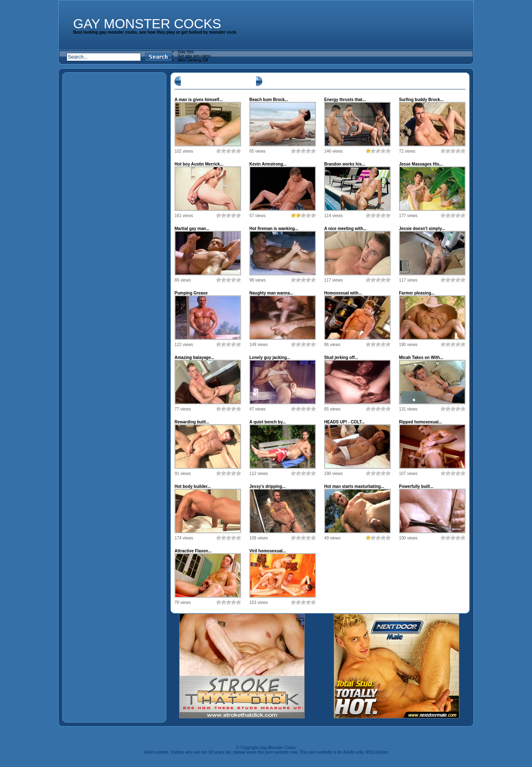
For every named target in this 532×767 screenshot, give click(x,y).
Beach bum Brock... (269, 100)
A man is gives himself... (199, 100)
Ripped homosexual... (420, 422)
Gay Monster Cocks (147, 24)
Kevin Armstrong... (268, 164)
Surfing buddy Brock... (421, 100)
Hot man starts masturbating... (354, 486)
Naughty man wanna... (271, 293)
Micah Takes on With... (421, 358)
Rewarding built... (192, 422)
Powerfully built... (416, 486)
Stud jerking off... (341, 358)
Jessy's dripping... (267, 486)
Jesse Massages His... (421, 164)
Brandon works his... (345, 164)
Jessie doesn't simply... (422, 229)
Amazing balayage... (195, 358)
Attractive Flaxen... (193, 551)
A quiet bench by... (268, 422)
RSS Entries (377, 752)
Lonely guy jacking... (270, 358)
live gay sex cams (194, 56)
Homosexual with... (343, 293)
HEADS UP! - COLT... (345, 422)
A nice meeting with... (345, 229)
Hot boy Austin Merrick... (199, 164)
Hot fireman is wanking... (274, 229)
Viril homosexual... (268, 551)
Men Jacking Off (193, 60)
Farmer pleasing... (417, 293)
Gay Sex (186, 52)
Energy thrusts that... (345, 100)
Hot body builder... (193, 486)
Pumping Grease (191, 293)
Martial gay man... (192, 229)
